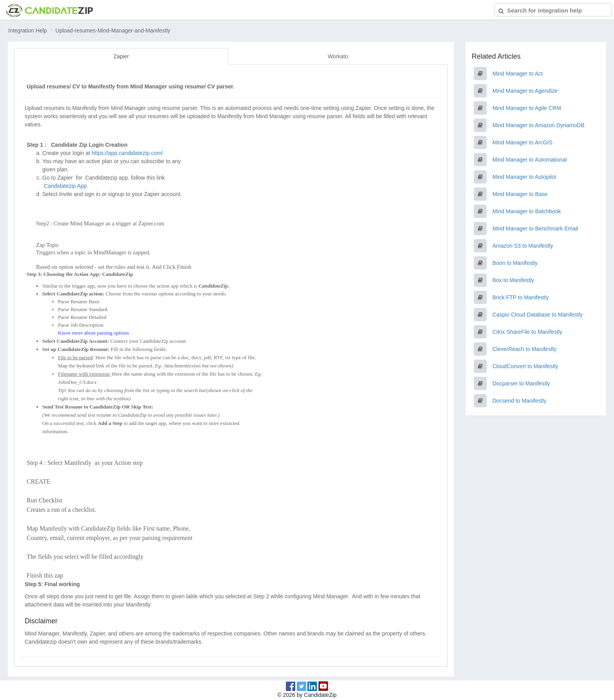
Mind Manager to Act (518, 74)
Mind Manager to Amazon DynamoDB (539, 125)
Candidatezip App (66, 186)
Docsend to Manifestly (520, 401)
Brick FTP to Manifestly (521, 297)
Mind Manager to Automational (530, 160)
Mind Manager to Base (520, 194)
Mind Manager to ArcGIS (523, 142)
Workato (338, 56)
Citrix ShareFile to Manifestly (527, 332)
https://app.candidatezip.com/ (127, 153)
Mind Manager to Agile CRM (527, 108)
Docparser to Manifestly (521, 383)
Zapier (121, 56)
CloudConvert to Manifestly (526, 366)
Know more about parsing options (93, 333)
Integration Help (28, 31)
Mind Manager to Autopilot (525, 177)
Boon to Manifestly (515, 263)
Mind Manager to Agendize (525, 91)
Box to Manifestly (514, 280)
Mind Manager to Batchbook (527, 211)
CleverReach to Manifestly (525, 349)
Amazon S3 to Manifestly (523, 246)
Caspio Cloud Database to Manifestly (538, 315)
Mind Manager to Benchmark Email (535, 229)
